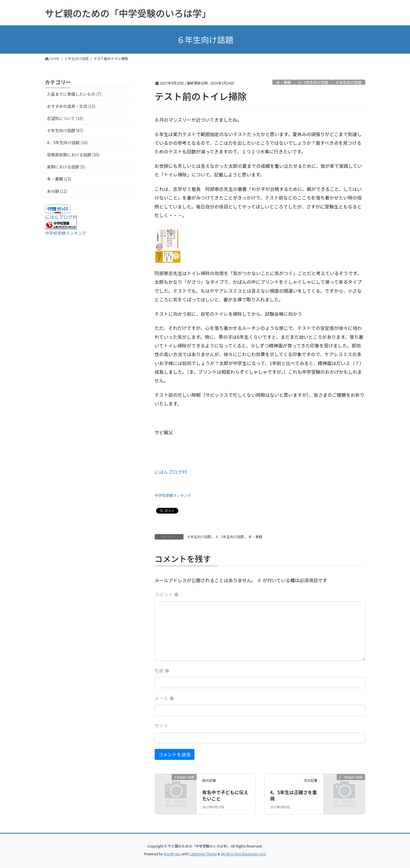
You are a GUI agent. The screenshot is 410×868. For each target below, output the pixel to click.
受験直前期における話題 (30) (73, 155)
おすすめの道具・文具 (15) (71, 106)
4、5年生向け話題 (313, 82)
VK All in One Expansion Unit (243, 854)
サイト (162, 726)
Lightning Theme (203, 854)
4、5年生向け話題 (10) (68, 142)
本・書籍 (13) (59, 179)
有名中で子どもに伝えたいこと (225, 795)
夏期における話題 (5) (66, 167)
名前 (162, 670)
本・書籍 (283, 82)
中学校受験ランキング (173, 495)
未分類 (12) (57, 191)
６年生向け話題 (349, 82)
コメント (167, 594)
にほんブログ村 (171, 472)
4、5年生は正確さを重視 (294, 795)
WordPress (172, 854)
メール (164, 698)
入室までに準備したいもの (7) (74, 94)
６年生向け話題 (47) (65, 130)
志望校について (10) (65, 118)
